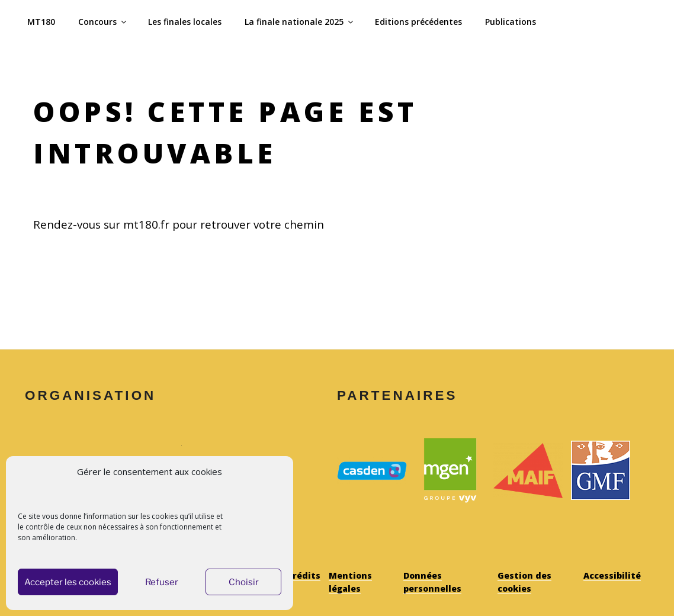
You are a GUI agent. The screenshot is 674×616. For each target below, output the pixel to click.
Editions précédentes (418, 22)
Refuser (162, 582)
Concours (103, 22)
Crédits (304, 575)
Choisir (244, 582)
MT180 (41, 22)
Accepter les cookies (68, 582)
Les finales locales (185, 22)
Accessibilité (612, 575)
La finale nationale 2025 (300, 22)
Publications (511, 22)
